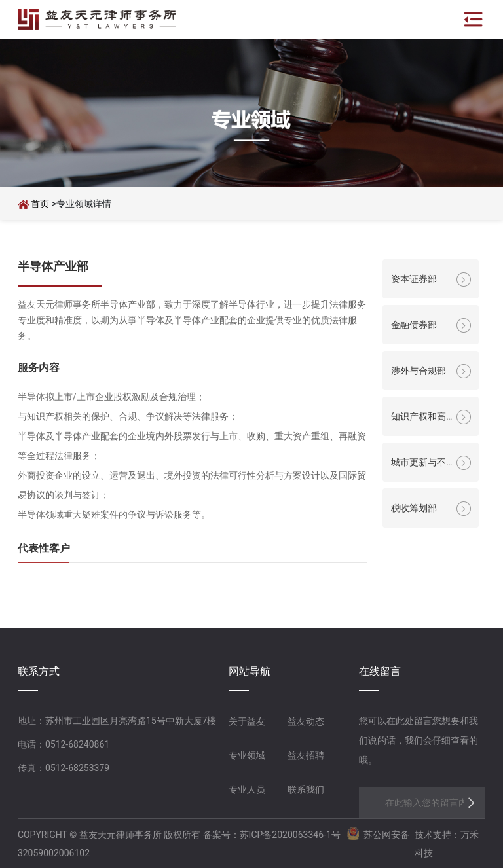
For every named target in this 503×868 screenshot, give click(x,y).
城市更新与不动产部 (419, 464)
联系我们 (306, 789)
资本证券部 (414, 279)
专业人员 (247, 789)
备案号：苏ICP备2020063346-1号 (272, 835)
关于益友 (247, 721)
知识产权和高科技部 (419, 418)
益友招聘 (306, 755)
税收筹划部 (414, 508)
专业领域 (247, 755)
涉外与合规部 (419, 371)
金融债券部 (414, 325)
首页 (41, 204)
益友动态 (306, 721)
